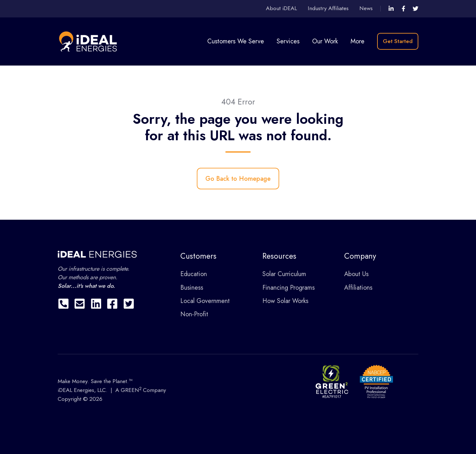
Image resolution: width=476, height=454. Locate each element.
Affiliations (358, 288)
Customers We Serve (236, 41)
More (357, 41)
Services (288, 41)
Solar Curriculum (284, 274)
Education (194, 274)
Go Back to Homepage (238, 179)
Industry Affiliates (328, 8)
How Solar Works (285, 301)
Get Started (398, 41)
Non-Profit (194, 314)
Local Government (205, 301)
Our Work (325, 41)
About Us (356, 274)
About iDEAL (281, 8)
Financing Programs (289, 288)
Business (192, 288)
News (366, 8)
